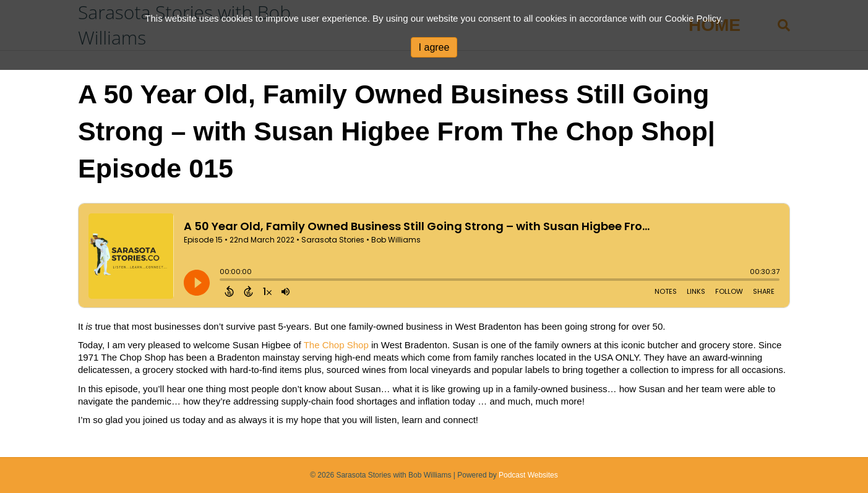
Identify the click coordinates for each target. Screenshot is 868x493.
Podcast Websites (528, 475)
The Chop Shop (336, 345)
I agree (434, 47)
